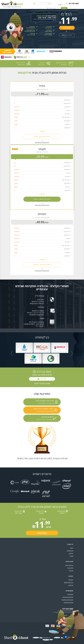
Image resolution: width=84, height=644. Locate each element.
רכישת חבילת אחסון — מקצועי (42, 199)
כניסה (64, 8)
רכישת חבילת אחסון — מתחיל (42, 136)
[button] (12, 353)
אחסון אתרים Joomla (68, 602)
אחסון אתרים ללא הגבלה (68, 597)
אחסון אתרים (75, 12)
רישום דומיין (71, 580)
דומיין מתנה (71, 585)
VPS (47, 12)
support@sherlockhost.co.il (67, 611)
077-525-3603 (74, 3)
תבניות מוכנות (39, 12)
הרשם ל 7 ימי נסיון (67, 35)
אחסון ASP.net (54, 12)
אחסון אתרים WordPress (67, 600)
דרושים (72, 548)
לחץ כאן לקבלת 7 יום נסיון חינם (42, 142)
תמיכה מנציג (42, 379)
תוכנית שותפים (70, 551)
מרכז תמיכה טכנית (69, 565)
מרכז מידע (71, 571)
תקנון (67, 619)
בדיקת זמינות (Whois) (69, 582)
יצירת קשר (71, 553)
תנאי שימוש (71, 619)
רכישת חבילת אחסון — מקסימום (42, 265)
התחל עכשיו (67, 28)
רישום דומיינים (65, 12)
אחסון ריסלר (29, 12)
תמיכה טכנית (53, 8)
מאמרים (71, 556)
